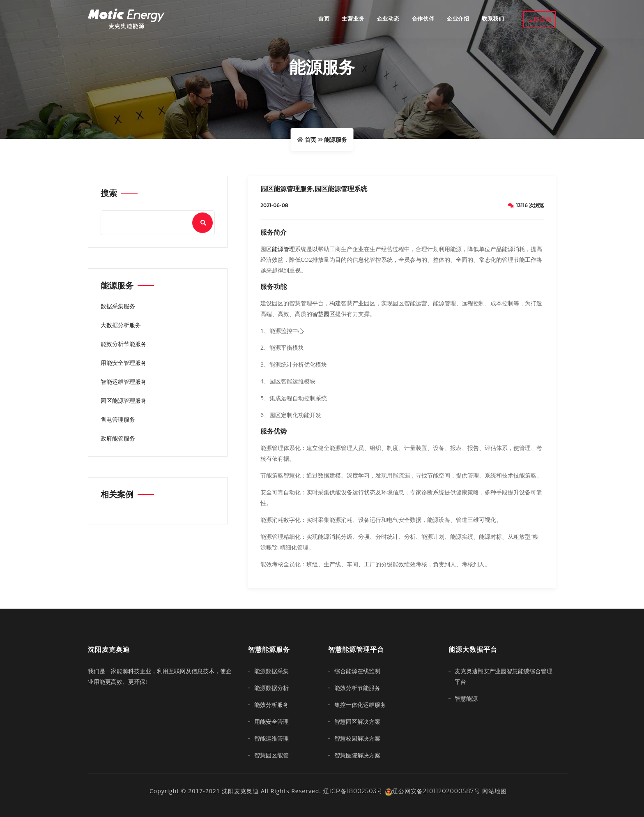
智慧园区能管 (271, 755)
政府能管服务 (118, 439)
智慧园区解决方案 (357, 722)
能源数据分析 (271, 688)
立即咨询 (540, 19)
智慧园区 (324, 314)
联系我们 (493, 18)
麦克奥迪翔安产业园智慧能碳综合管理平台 (504, 676)
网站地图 (494, 791)
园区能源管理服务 (124, 401)
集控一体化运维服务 (360, 705)
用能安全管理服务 (124, 363)
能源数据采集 (271, 671)
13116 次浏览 (526, 205)
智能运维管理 (271, 739)
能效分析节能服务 (124, 344)
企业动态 (388, 18)
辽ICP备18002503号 (353, 791)
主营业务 (353, 18)
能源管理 (283, 249)
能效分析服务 (271, 705)
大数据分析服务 (121, 325)
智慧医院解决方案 (357, 755)
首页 (324, 18)
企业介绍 (458, 18)
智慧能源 (466, 699)
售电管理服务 (118, 420)
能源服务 (336, 140)
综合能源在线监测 (357, 671)
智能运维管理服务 (124, 382)
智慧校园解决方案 (357, 739)
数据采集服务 (118, 306)
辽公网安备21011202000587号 (432, 791)
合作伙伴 (423, 18)
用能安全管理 (271, 722)
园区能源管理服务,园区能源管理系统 (314, 189)
